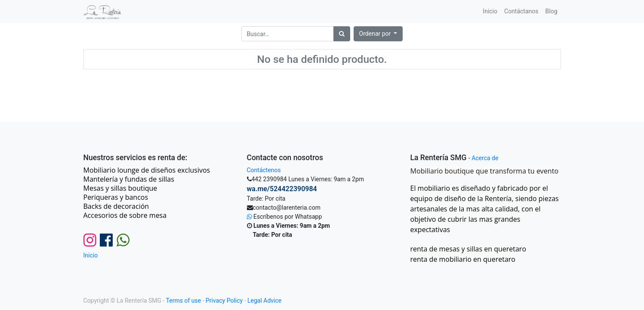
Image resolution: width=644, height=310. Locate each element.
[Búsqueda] (342, 34)
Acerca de (485, 158)
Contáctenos (264, 170)
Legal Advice (264, 301)
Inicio (91, 255)
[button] (378, 34)
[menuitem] (490, 11)
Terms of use (184, 301)
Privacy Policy (224, 301)
